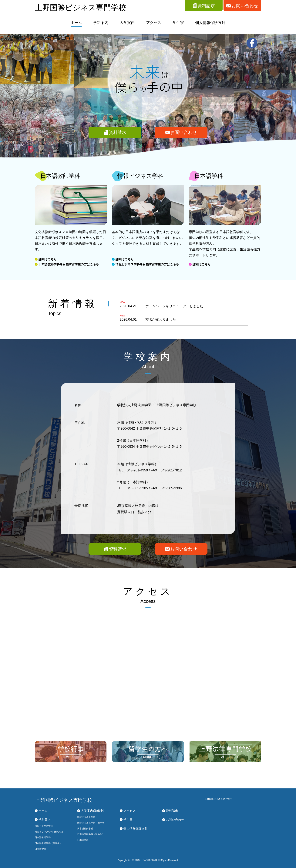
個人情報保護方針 (210, 23)
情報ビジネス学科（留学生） (49, 832)
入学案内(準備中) (93, 811)
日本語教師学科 (43, 837)
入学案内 (127, 23)
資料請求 (118, 132)
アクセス (154, 23)
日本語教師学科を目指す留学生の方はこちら (69, 264)
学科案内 (101, 23)
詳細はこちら (48, 259)
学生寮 (178, 23)
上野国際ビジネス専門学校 (80, 8)
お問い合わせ (184, 132)
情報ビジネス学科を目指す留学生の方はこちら (147, 264)
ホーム (76, 23)
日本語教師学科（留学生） (48, 843)
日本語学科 (40, 849)
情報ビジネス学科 (44, 826)
